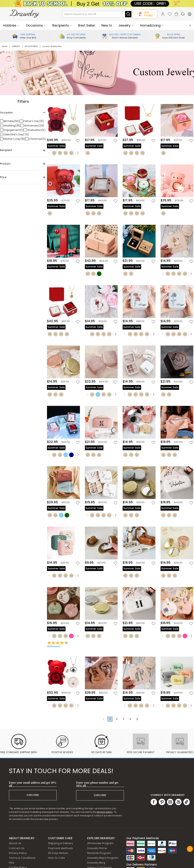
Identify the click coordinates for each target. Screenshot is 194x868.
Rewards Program (99, 853)
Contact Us (17, 848)
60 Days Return (58, 853)
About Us (15, 843)
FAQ (11, 863)
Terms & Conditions (22, 858)
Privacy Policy (18, 853)
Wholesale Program (100, 843)
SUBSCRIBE (33, 795)
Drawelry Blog (96, 863)
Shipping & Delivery (61, 843)
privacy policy (105, 812)
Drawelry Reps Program (103, 858)
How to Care (57, 858)
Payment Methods (61, 848)
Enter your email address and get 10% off (33, 784)
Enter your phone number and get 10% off (97, 784)
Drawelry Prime (97, 848)
